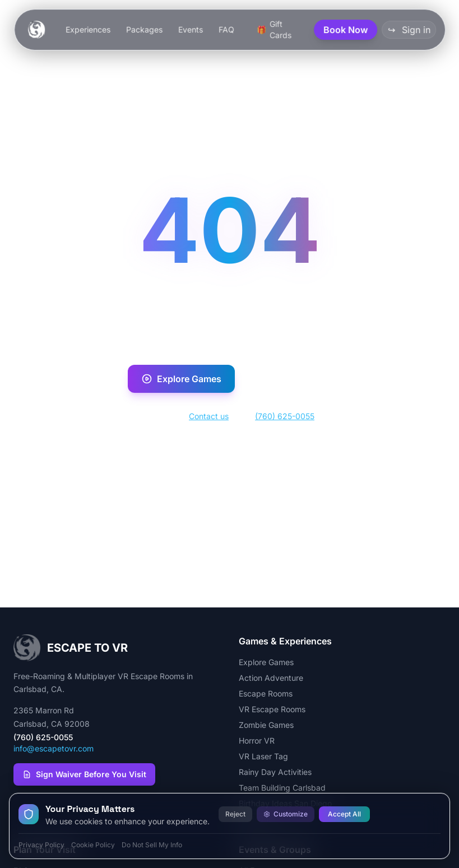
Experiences (87, 29)
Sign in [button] (409, 30)
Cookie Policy (93, 845)
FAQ (226, 29)
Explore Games (181, 379)
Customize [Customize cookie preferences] (286, 814)
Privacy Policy (41, 845)
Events (190, 29)
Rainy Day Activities (275, 772)
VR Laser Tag (263, 756)
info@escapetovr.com (54, 748)
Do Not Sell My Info (152, 845)
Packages (144, 29)
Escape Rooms (266, 693)
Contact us (209, 416)
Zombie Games (266, 725)
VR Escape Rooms (272, 709)
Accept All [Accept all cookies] (344, 814)
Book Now (288, 379)
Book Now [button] (346, 30)
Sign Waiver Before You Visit (84, 774)
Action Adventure (271, 678)
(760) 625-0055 (285, 416)
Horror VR (257, 741)
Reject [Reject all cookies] (235, 814)
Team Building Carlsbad (282, 788)
